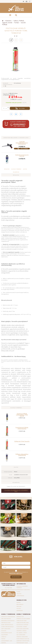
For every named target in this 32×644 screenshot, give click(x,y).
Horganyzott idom (21, 621)
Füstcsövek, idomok (22, 627)
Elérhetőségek (20, 596)
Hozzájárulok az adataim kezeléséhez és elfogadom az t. (16, 573)
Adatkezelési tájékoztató (23, 590)
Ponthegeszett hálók (22, 643)
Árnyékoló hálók (6, 623)
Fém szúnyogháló (6, 619)
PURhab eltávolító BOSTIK (22, 155)
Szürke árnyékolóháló (7, 627)
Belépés (23, 1)
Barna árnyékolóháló (7, 625)
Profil (27, 1)
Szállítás (19, 594)
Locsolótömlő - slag (7, 641)
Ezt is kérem (24, 149)
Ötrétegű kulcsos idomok (23, 619)
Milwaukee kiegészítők (23, 629)
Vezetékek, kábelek (22, 631)
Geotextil (4, 643)
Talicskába (22, 108)
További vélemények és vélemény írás (16, 491)
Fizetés (18, 592)
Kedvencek (30, 1)
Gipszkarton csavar (6, 633)
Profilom (19, 607)
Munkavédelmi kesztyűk (23, 639)
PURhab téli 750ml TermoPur (22, 441)
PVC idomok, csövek (22, 633)
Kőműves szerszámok (22, 637)
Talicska (19, 609)
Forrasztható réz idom (23, 623)
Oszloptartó (5, 635)
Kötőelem (8, 21)
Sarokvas (4, 637)
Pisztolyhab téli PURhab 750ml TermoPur (22, 428)
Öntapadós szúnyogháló (8, 621)
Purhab (17, 23)
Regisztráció (20, 605)
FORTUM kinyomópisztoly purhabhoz (22, 143)
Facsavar (4, 631)
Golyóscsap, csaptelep (22, 625)
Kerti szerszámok (6, 629)
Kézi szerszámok (21, 635)
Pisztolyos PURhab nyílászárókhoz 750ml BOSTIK (22, 415)
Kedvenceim (20, 611)
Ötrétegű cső (20, 617)
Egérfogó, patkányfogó (23, 641)
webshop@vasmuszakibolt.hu (9, 590)
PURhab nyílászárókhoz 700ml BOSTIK (22, 455)
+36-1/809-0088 (8, 588)
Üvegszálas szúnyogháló (8, 617)
